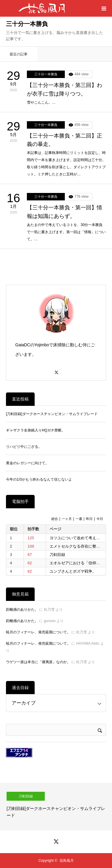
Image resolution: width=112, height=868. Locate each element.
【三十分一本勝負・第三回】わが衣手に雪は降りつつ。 (65, 89)
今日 (100, 519)
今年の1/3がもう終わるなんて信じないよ (39, 479)
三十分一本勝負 (46, 74)
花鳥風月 (67, 861)
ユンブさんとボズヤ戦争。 (73, 571)
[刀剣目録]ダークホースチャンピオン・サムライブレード (52, 414)
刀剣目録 (57, 555)
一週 (79, 519)
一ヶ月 (67, 519)
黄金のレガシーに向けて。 (27, 463)
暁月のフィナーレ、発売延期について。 (38, 632)
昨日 (89, 519)
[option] (56, 807)
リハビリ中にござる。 (24, 447)
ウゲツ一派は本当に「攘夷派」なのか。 (38, 662)
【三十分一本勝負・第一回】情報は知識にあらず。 (65, 212)
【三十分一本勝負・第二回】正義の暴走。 (65, 140)
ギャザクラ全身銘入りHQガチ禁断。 (36, 430)
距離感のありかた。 (22, 610)
